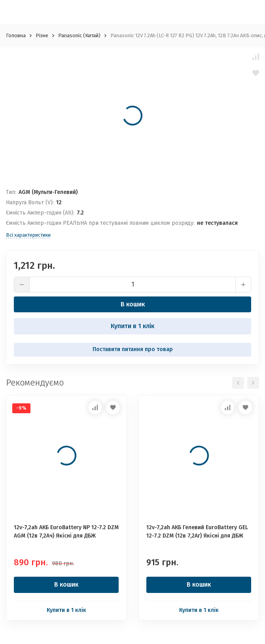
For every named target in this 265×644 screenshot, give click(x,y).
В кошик (133, 304)
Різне (42, 35)
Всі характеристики (28, 235)
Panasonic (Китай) (79, 35)
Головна (16, 35)
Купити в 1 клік (132, 326)
